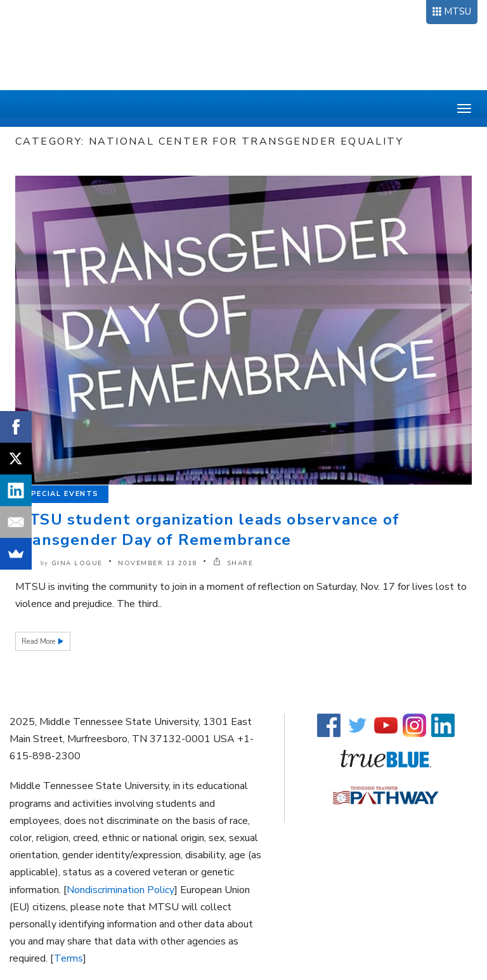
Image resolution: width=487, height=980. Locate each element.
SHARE (233, 563)
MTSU (458, 11)
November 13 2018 (158, 563)
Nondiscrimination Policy (120, 890)
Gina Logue (77, 563)
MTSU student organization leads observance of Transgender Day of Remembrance (207, 530)
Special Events (62, 494)
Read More (39, 642)
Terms (68, 958)
